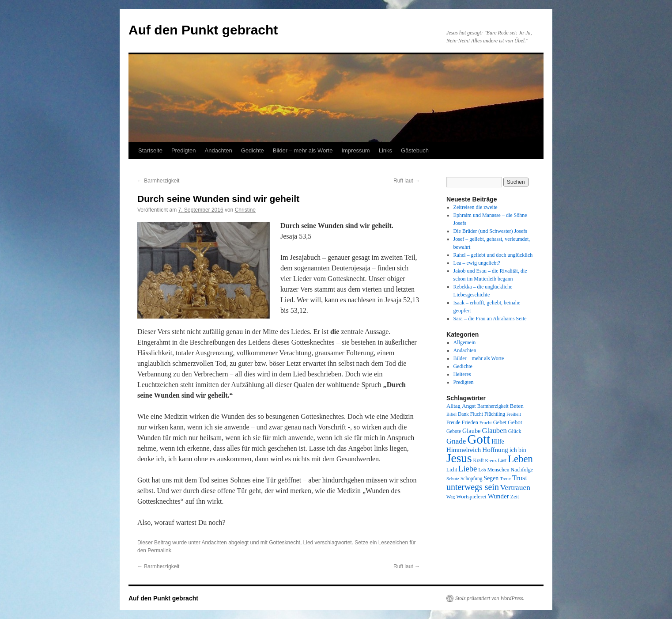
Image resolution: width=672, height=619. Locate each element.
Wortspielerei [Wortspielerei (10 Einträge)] (471, 497)
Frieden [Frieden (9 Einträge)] (470, 422)
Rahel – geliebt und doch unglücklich (493, 255)
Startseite (150, 150)
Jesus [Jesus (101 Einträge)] (459, 458)
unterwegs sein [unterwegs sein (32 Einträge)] (473, 487)
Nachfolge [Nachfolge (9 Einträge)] (522, 470)
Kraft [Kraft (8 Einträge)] (479, 460)
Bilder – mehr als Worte (303, 150)
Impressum (355, 150)
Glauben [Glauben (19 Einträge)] (495, 431)
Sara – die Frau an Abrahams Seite (490, 319)
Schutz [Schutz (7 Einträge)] (453, 479)
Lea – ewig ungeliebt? (477, 263)
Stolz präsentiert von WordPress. (490, 598)
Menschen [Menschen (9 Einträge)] (498, 470)
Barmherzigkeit (158, 181)
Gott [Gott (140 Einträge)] (479, 439)
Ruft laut (407, 181)
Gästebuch (415, 150)
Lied (308, 543)
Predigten (184, 150)
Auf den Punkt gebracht (203, 30)
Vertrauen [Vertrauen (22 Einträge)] (515, 487)
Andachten (219, 150)
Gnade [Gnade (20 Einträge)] (456, 441)
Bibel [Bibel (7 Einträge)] (451, 414)
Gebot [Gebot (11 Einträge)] (515, 422)
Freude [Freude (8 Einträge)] (453, 422)
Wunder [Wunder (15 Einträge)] (498, 496)
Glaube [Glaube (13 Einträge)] (472, 431)
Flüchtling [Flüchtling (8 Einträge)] (495, 414)
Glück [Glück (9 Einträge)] (515, 431)
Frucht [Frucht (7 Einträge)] (486, 423)
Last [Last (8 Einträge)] (502, 460)
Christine (245, 210)
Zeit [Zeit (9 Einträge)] (515, 497)
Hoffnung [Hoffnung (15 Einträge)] (495, 450)
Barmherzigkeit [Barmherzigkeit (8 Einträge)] (493, 406)
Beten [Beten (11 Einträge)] (517, 406)
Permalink (159, 551)
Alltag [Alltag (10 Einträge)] (453, 406)
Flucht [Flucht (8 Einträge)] (477, 414)
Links (385, 150)
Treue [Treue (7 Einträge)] (505, 479)
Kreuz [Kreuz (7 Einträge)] (491, 461)
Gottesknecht (285, 543)
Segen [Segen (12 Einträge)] (491, 478)
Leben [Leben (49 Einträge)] (520, 459)
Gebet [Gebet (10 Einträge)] (500, 422)
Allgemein (465, 342)
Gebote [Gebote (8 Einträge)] (454, 431)
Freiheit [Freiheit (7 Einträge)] (514, 414)
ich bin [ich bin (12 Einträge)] (518, 450)
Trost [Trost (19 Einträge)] (520, 478)
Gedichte (253, 150)
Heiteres (462, 374)
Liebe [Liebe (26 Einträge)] (468, 469)
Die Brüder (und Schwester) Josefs (490, 231)
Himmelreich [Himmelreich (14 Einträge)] (464, 450)
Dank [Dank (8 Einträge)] (463, 414)
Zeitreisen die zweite (476, 207)
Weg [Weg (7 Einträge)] (451, 497)
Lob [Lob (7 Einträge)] (482, 470)
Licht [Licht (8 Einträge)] (452, 470)
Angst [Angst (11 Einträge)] (469, 406)
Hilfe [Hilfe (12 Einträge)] (498, 442)
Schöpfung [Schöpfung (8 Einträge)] (471, 478)
